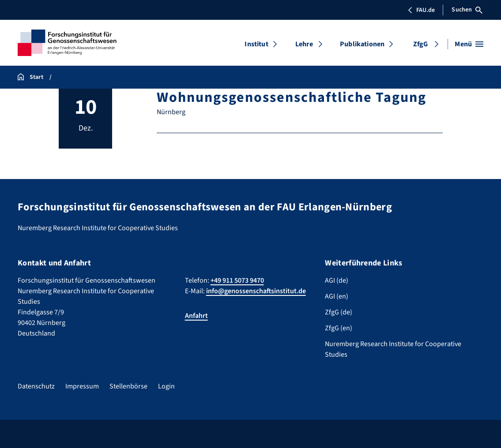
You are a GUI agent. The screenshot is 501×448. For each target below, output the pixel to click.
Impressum (82, 386)
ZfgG (421, 44)
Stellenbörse (128, 386)
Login (166, 386)
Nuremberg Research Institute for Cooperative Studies (393, 349)
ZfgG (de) (339, 312)
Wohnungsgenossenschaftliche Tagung (291, 97)
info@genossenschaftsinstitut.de (256, 291)
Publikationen (362, 44)
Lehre (304, 44)
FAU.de (421, 10)
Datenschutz (36, 386)
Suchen (467, 10)
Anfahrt (196, 316)
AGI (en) (337, 296)
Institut (256, 44)
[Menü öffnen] (469, 44)
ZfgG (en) (339, 328)
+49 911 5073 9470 (237, 280)
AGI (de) (337, 280)
